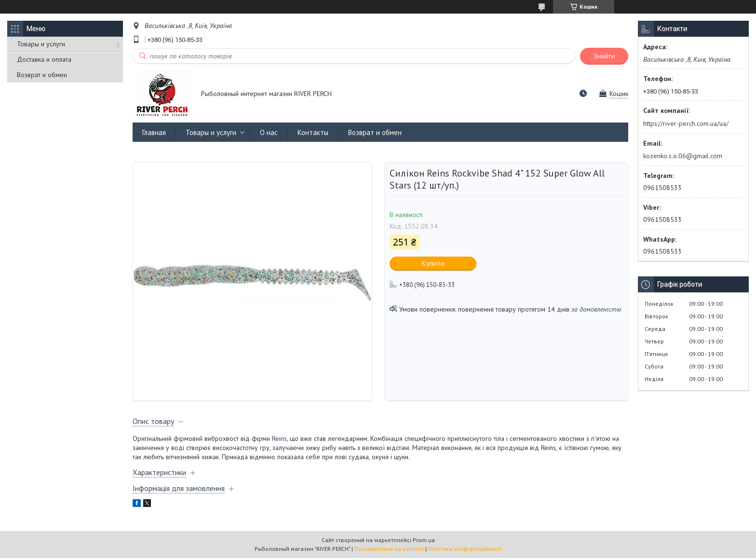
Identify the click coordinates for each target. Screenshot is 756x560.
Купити (433, 263)
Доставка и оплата (44, 59)
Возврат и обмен (42, 75)
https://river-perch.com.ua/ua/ (686, 123)
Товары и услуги (41, 44)
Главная (154, 132)
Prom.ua (424, 542)
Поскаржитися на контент (389, 551)
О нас (269, 132)
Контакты (313, 132)
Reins (279, 440)
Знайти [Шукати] (604, 56)
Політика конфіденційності (465, 551)
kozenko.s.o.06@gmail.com (683, 156)
